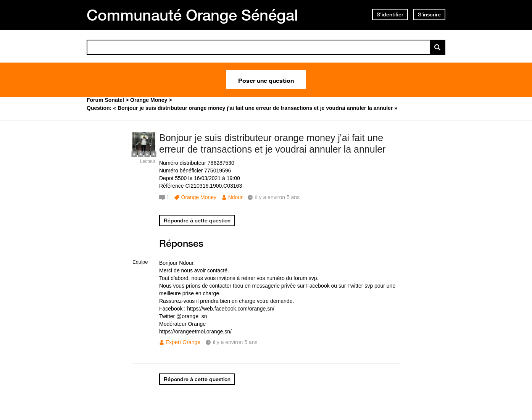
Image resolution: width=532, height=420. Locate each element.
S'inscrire (429, 14)
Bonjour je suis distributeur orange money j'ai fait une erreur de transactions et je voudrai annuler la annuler (272, 144)
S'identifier (390, 14)
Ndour (235, 197)
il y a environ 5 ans (235, 342)
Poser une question (266, 80)
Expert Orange (183, 342)
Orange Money (199, 197)
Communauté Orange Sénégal (192, 15)
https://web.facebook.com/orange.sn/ (231, 309)
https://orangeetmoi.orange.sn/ (195, 331)
